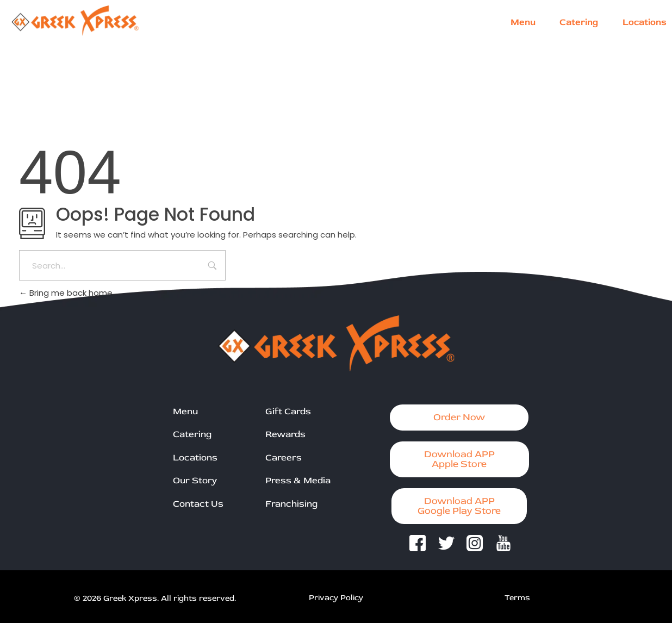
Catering (192, 434)
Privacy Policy (336, 598)
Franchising (291, 504)
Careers (284, 457)
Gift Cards (288, 411)
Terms (517, 598)
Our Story (195, 480)
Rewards (285, 434)
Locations (195, 457)
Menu (185, 411)
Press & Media (298, 480)
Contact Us (198, 504)
